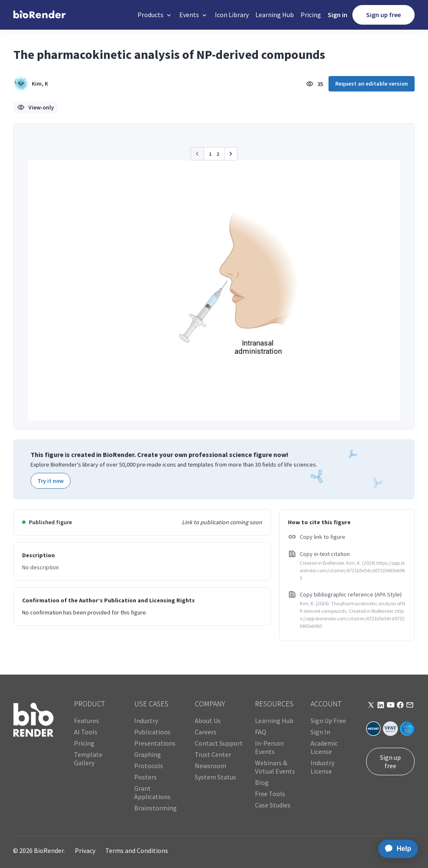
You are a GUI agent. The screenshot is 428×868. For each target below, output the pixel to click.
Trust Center (213, 754)
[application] (396, 849)
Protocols (149, 766)
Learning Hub (275, 15)
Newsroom (210, 766)
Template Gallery (88, 759)
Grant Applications (152, 792)
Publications (152, 732)
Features (87, 721)
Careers (206, 732)
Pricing (311, 15)
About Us (208, 721)
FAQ (261, 732)
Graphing (148, 754)
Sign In (320, 732)
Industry (146, 721)
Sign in (338, 15)
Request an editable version (372, 84)
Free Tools (270, 794)
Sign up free (383, 15)
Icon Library (232, 15)
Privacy (85, 850)
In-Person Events (269, 747)
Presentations (155, 743)
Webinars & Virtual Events (275, 767)
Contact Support (219, 743)
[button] (155, 15)
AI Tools (86, 732)
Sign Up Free (328, 721)
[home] (39, 15)
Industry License (322, 767)
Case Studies (273, 805)
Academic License (324, 747)
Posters (145, 777)
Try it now (51, 481)
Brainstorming (155, 808)
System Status (215, 777)
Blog (262, 782)
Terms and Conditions (137, 850)
